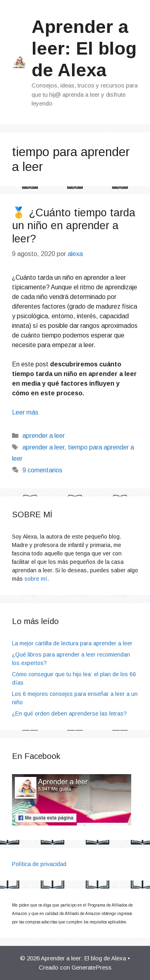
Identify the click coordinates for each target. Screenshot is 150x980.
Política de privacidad (39, 864)
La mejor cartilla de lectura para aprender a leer (72, 643)
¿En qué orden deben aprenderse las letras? (69, 714)
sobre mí (36, 579)
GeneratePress (92, 967)
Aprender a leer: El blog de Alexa (84, 48)
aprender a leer (44, 436)
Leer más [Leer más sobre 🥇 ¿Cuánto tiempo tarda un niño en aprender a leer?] (25, 412)
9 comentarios (42, 470)
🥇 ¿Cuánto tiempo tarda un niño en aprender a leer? (74, 226)
